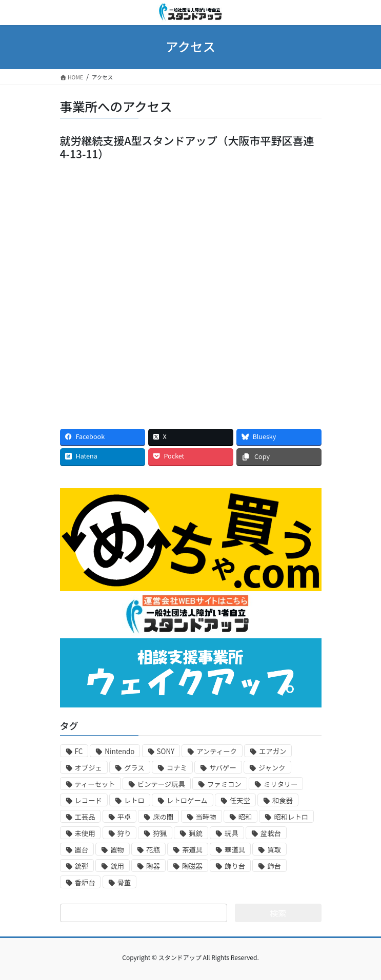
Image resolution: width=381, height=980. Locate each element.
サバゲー (223, 768)
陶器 (153, 866)
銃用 (117, 866)
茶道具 (192, 850)
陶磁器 (192, 866)
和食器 (283, 800)
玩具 (232, 833)
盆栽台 (271, 833)
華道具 (235, 850)
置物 (117, 850)
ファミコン (224, 784)
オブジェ (88, 768)
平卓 (124, 817)
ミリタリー (281, 784)
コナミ (177, 768)
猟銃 (196, 833)
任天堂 (240, 800)
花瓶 (153, 850)
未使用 (85, 833)
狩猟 (160, 833)
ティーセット (95, 784)
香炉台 (85, 882)
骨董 (124, 882)
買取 (274, 850)
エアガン (273, 751)
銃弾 (82, 866)
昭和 (245, 817)
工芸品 (85, 817)
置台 (82, 850)
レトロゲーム (187, 800)
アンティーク (217, 751)
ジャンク (272, 768)
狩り (124, 833)
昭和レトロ (291, 817)
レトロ (134, 800)
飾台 (274, 866)
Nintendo (119, 751)
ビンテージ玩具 (161, 784)
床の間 (163, 817)
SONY (166, 751)
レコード (88, 800)
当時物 (206, 817)
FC (79, 751)
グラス (134, 768)
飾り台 (235, 866)
